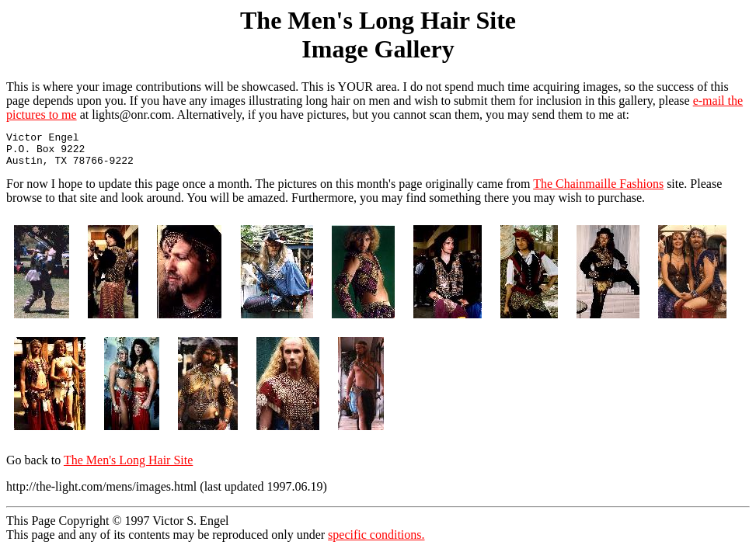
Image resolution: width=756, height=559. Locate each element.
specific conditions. (376, 542)
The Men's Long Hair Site (128, 467)
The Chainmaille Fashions (598, 191)
